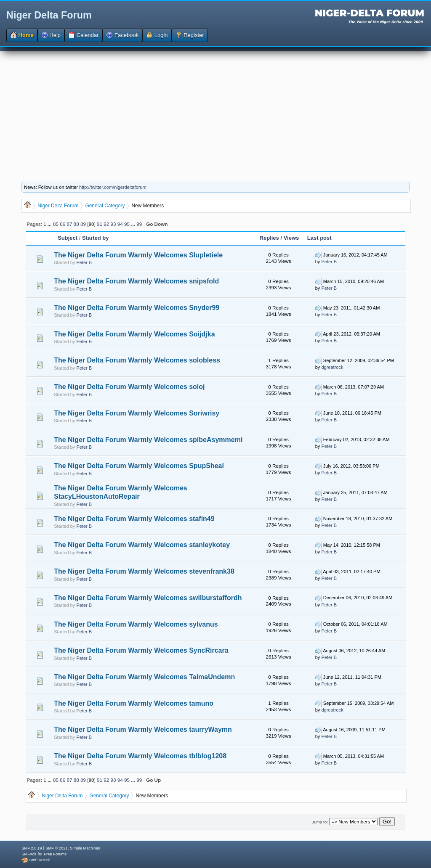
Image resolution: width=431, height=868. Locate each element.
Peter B (84, 262)
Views (291, 238)
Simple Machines (85, 848)
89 (83, 224)
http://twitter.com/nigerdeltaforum (113, 187)
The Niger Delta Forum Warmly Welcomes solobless (137, 360)
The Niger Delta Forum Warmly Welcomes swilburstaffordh (148, 598)
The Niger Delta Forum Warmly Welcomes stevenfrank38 (144, 571)
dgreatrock (332, 367)
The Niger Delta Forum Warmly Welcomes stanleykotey (142, 545)
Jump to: (320, 822)
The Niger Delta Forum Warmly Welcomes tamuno (134, 703)
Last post (319, 238)
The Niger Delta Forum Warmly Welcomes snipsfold (136, 281)
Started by (96, 238)
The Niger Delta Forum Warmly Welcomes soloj (129, 387)
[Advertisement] (215, 110)
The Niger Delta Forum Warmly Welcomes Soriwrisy (137, 413)
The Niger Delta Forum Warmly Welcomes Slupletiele (138, 255)
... (50, 224)
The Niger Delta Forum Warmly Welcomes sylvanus (136, 624)
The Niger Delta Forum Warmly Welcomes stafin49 (134, 519)
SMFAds (29, 854)
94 (120, 224)
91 (100, 224)
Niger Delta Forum (49, 15)
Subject (68, 238)
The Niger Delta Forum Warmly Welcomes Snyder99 (137, 308)
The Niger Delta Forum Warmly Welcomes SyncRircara (141, 650)
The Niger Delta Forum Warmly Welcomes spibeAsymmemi (148, 440)
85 (56, 224)
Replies (269, 238)
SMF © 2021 (57, 848)
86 (63, 224)
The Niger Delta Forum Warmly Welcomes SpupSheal (139, 466)
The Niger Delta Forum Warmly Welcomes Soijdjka (134, 334)
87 (69, 224)
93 (113, 224)
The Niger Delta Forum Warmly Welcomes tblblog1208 (140, 756)
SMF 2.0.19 (32, 848)
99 (139, 224)
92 (106, 224)
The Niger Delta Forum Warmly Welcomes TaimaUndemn (144, 677)
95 (127, 224)
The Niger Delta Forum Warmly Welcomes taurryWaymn (143, 729)
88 (76, 224)
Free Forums (55, 854)
